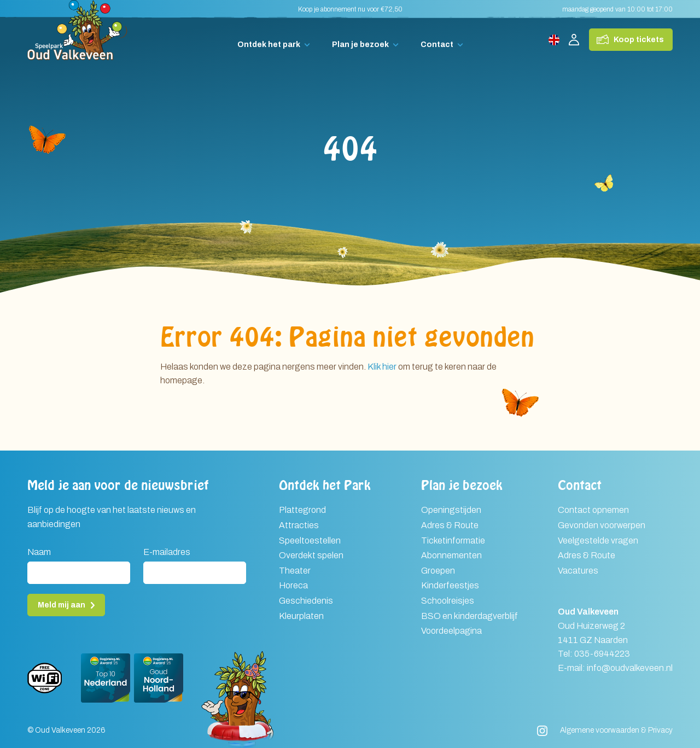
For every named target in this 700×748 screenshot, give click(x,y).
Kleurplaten (301, 616)
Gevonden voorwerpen (602, 525)
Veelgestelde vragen (598, 540)
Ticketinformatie (453, 540)
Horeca (293, 585)
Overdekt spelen (311, 555)
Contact (437, 45)
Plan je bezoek (360, 45)
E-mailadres (167, 552)
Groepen (438, 571)
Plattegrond (302, 510)
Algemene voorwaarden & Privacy (616, 730)
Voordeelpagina (451, 631)
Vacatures (578, 571)
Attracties (299, 525)
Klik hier (382, 367)
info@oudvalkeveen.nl (630, 668)
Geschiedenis (306, 601)
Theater (295, 571)
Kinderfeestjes (450, 585)
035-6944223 (602, 654)
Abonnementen (451, 555)
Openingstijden (451, 510)
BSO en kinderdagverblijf (469, 616)
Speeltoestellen (310, 540)
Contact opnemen (593, 510)
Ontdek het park (269, 45)
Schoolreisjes (448, 601)
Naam (39, 552)
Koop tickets (639, 40)
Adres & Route (450, 525)
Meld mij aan (62, 605)
